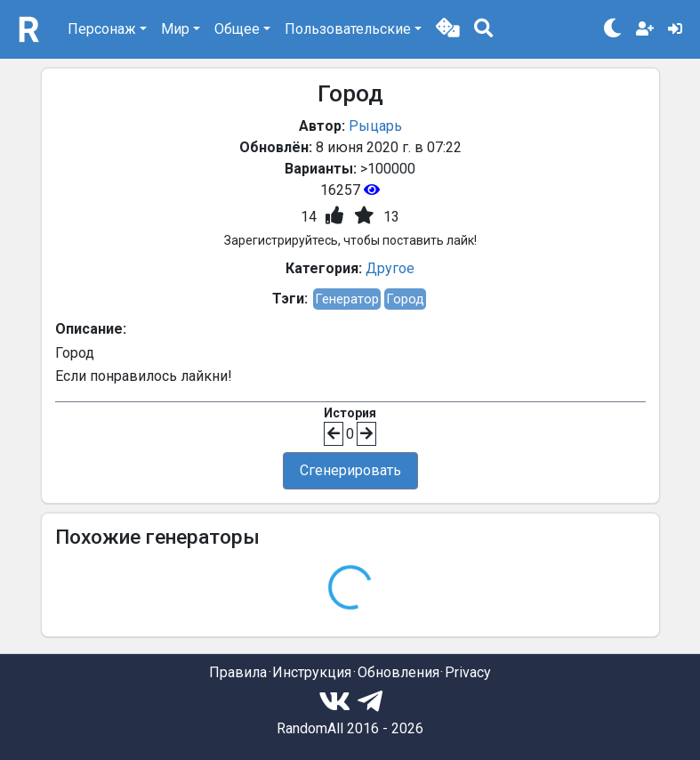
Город (405, 299)
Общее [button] (237, 29)
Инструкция (312, 672)
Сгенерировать (350, 470)
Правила (238, 672)
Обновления (398, 672)
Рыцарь (375, 126)
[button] (448, 29)
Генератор (347, 299)
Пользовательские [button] (348, 29)
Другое (390, 268)
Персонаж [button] (102, 29)
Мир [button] (175, 29)
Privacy (468, 672)
